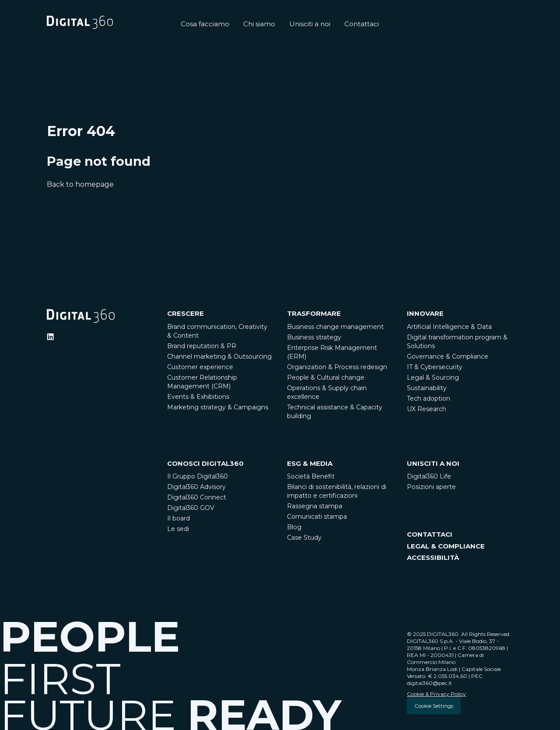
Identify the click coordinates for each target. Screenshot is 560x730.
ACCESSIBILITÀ (433, 557)
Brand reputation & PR (202, 346)
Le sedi (178, 529)
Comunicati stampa (317, 517)
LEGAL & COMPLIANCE (446, 546)
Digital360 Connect (197, 497)
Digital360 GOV (191, 508)
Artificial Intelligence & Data (449, 327)
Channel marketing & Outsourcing (219, 356)
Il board (178, 518)
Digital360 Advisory (196, 487)
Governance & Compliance (448, 356)
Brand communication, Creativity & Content (217, 331)
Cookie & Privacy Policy (436, 694)
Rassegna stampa (315, 506)
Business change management (335, 327)
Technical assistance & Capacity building (335, 412)
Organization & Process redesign (337, 367)
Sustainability (427, 388)
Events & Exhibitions (198, 397)
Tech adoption (429, 398)
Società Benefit (311, 476)
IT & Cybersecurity (435, 367)
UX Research (427, 409)
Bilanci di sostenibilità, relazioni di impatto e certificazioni (337, 491)
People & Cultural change (326, 377)
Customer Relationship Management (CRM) (202, 382)
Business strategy (314, 337)
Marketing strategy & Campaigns (218, 407)
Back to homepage (80, 185)
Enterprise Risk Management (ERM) (332, 352)
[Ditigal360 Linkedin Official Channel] (50, 337)
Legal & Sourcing (433, 377)
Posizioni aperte (431, 487)
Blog (294, 527)
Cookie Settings (434, 706)
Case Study (304, 538)
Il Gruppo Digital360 (198, 476)
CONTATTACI (430, 534)
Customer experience (200, 367)
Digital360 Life (429, 476)
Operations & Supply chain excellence (327, 392)
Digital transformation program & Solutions (457, 342)
